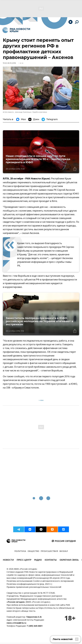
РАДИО (38, 560)
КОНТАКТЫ (51, 560)
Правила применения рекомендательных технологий (34, 587)
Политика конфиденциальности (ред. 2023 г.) (29, 584)
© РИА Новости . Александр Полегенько (17, 112)
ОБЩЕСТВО (33, 551)
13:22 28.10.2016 (9, 63)
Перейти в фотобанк (40, 112)
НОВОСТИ (8, 560)
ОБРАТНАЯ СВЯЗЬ (69, 560)
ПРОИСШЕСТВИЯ (49, 551)
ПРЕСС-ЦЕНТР (24, 560)
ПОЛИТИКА (20, 551)
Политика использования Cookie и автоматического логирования (40, 581)
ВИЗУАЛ (64, 551)
